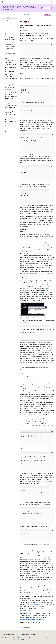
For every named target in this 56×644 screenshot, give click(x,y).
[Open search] (49, 2)
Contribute (25, 638)
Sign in (53, 2)
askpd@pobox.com (25, 619)
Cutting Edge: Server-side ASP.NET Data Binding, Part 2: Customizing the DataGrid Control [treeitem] (11, 97)
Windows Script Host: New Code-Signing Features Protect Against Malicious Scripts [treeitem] (11, 67)
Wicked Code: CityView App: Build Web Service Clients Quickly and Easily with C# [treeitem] (10, 114)
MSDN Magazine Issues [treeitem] (8, 20)
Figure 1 (24, 206)
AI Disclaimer (4, 638)
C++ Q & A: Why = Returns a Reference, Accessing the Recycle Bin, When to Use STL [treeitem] (11, 121)
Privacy (31, 638)
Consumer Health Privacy (40, 638)
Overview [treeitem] (6, 24)
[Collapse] (15, 14)
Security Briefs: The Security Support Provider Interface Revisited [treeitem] (11, 107)
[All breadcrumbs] (22, 14)
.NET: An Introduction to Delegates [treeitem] (10, 103)
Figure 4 (47, 291)
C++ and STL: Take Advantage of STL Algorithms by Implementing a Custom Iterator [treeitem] (10, 52)
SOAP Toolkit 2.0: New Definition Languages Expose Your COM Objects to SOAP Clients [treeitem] (11, 60)
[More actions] (53, 14)
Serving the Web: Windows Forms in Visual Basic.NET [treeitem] (11, 92)
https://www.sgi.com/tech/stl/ (35, 604)
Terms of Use (4, 640)
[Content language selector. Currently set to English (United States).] (8, 635)
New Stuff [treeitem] (7, 82)
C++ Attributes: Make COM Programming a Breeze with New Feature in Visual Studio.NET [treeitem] (11, 38)
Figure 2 (45, 238)
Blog (19, 638)
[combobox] (9, 17)
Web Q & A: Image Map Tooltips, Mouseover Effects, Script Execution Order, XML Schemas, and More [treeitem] (11, 87)
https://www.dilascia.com (37, 619)
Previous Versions (13, 638)
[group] (37, 334)
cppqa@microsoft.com (26, 610)
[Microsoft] (3, 2)
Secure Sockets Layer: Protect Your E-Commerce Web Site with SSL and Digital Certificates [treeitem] (11, 74)
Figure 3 (48, 289)
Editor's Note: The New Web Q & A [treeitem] (11, 79)
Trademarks (11, 640)
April (28, 14)
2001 (25, 14)
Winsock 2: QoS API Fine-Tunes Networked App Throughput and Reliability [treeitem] (11, 45)
